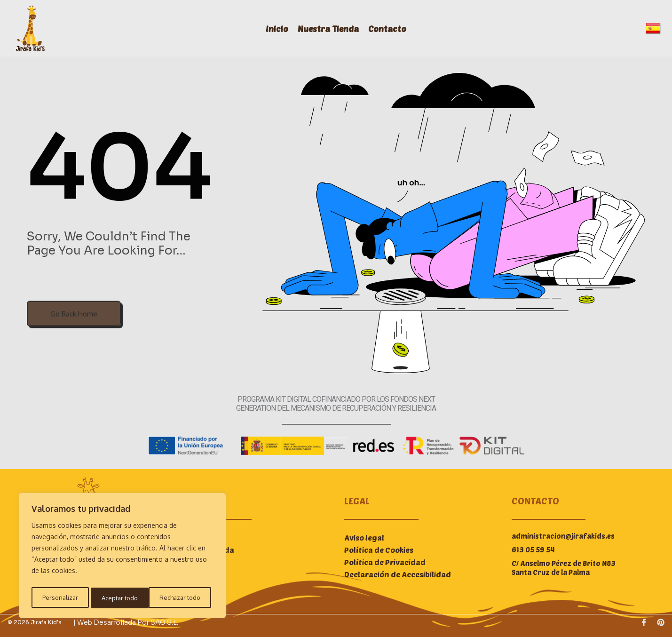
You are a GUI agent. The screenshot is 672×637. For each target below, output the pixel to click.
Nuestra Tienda (333, 29)
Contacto (392, 29)
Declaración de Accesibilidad (398, 574)
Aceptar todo (185, 598)
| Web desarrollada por (112, 622)
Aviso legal (364, 537)
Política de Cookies (379, 550)
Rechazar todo (121, 598)
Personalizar (59, 598)
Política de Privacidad (385, 562)
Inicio (282, 29)
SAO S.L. (164, 622)
